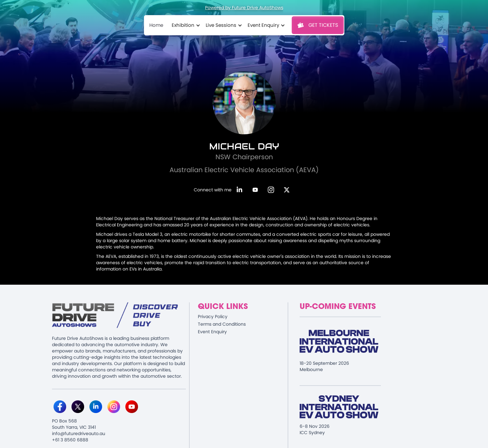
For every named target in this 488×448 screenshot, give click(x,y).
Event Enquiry (212, 332)
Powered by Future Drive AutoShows (244, 8)
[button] (185, 25)
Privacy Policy (213, 317)
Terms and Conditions (222, 324)
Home (156, 25)
